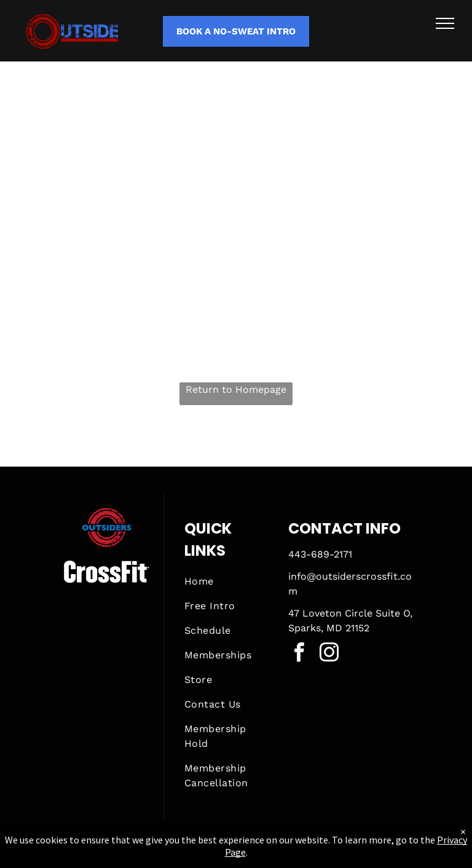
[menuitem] (229, 582)
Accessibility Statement (261, 856)
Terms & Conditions (337, 856)
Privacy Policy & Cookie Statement (159, 856)
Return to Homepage (236, 389)
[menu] (445, 23)
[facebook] (299, 654)
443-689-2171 (320, 554)
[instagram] (329, 654)
